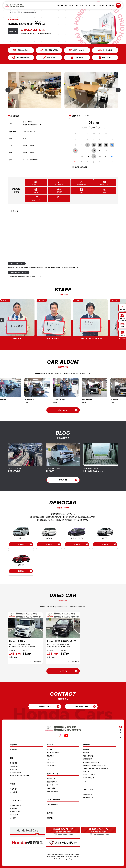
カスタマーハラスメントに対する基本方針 (96, 768)
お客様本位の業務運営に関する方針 (95, 765)
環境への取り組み (89, 756)
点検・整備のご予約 (81, 706)
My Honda (50, 762)
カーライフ (50, 750)
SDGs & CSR (103, 5)
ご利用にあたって (89, 778)
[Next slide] (116, 90)
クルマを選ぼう (15, 766)
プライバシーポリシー (90, 775)
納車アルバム (63, 410)
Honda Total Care (53, 753)
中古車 (71, 5)
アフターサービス (80, 5)
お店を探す (60, 5)
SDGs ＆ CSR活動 (52, 791)
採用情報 (50, 818)
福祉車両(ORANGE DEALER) (19, 775)
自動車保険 (50, 756)
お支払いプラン (15, 769)
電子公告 (86, 753)
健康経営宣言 (88, 759)
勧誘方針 (86, 772)
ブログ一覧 (63, 480)
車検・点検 (13, 808)
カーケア (13, 818)
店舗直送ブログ (52, 782)
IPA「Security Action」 (91, 762)
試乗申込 (21, 544)
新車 (66, 5)
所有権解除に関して (90, 797)
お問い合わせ (88, 794)
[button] (35, 344)
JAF (48, 759)
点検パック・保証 (15, 812)
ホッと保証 (14, 792)
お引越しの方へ (52, 765)
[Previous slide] (10, 90)
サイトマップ (87, 781)
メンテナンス (14, 815)
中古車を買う (14, 789)
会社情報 (112, 5)
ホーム (9, 12)
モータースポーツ (52, 785)
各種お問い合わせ (45, 706)
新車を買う (14, 763)
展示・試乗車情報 (16, 772)
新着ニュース (51, 779)
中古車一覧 (63, 671)
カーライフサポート (92, 5)
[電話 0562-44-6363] (36, 30)
